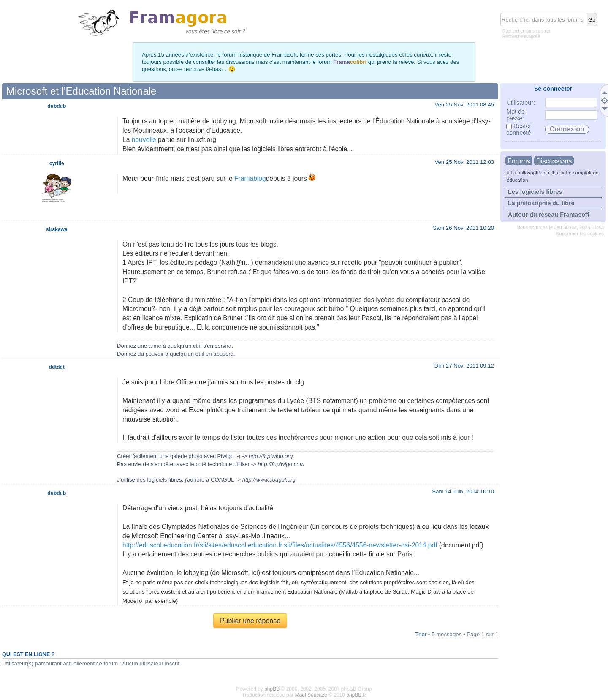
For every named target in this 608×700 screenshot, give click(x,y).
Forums (519, 161)
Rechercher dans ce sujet (526, 31)
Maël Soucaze (311, 695)
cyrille (57, 163)
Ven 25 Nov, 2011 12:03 (464, 162)
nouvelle (144, 140)
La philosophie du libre (535, 173)
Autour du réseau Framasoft (549, 215)
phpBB (272, 689)
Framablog (250, 178)
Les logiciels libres (535, 192)
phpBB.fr (356, 695)
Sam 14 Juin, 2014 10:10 (463, 492)
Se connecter (553, 89)
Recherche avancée (521, 37)
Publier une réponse (250, 621)
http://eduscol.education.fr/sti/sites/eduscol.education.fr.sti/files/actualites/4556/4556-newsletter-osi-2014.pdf (280, 545)
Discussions (554, 161)
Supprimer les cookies (580, 234)
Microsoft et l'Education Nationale (81, 91)
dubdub (57, 106)
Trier (421, 634)
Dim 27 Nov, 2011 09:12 (464, 366)
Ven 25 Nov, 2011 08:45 (464, 105)
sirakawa (57, 229)
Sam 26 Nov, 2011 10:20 (463, 228)
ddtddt (57, 367)
